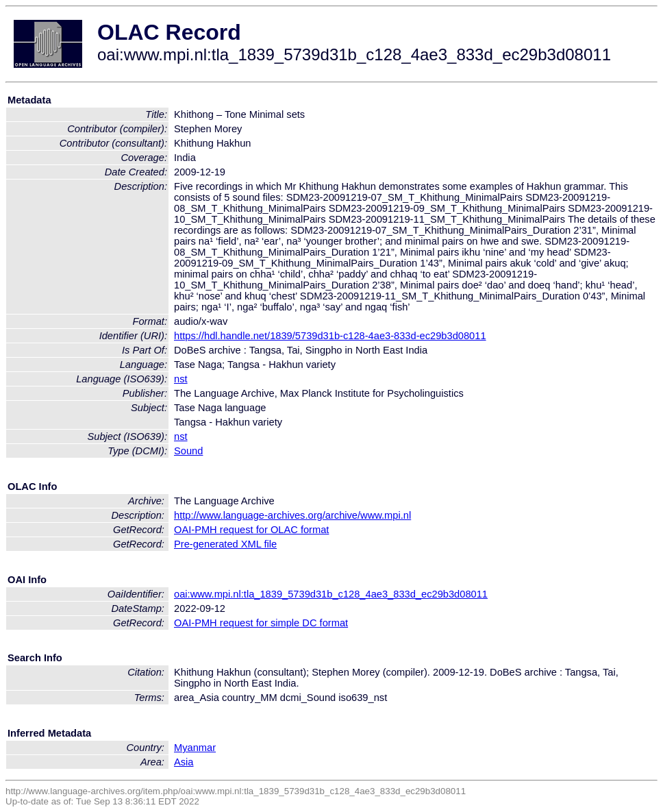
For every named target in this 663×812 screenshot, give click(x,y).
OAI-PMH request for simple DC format (261, 623)
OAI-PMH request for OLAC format (251, 530)
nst (181, 379)
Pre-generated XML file (225, 544)
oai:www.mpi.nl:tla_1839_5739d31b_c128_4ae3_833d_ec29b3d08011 (331, 594)
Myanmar (195, 748)
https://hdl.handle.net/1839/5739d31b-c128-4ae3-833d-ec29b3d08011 (330, 336)
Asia (184, 762)
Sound (188, 451)
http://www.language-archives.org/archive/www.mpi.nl (292, 515)
